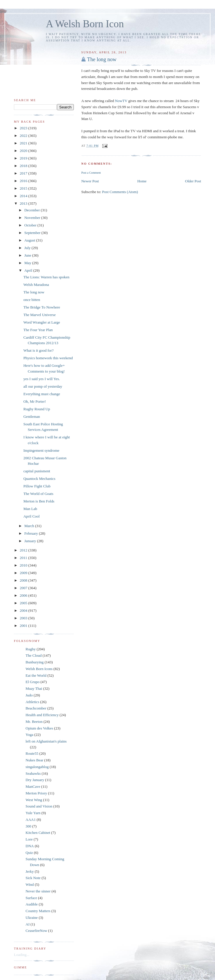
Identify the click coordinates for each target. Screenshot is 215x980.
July (28, 248)
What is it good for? (38, 350)
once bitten (32, 300)
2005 (24, 603)
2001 (24, 626)
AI (28, 924)
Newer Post (90, 181)
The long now (102, 59)
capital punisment (37, 471)
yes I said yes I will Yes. (42, 379)
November (33, 218)
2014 (24, 196)
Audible (32, 904)
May (28, 263)
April (29, 270)
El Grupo (33, 682)
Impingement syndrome (41, 450)
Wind (30, 884)
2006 (24, 595)
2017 (24, 173)
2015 (24, 188)
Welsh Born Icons (39, 669)
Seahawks (33, 773)
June (28, 255)
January (31, 541)
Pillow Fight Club (37, 486)
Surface (31, 898)
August (30, 240)
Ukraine (32, 918)
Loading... (22, 955)
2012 (24, 550)
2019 (24, 158)
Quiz (29, 853)
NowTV (121, 101)
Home (142, 181)
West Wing (34, 800)
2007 (24, 588)
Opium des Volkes (39, 728)
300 (28, 826)
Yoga (29, 735)
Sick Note (33, 878)
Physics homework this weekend (48, 358)
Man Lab (30, 509)
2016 (24, 181)
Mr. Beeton (34, 722)
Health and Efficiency (42, 715)
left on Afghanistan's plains (46, 741)
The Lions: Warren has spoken (46, 277)
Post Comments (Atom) (120, 192)
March (30, 526)
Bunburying (35, 662)
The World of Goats (38, 494)
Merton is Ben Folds (39, 501)
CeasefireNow (36, 931)
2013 (24, 203)
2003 (24, 618)
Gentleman (32, 416)
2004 (24, 610)
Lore (29, 839)
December (33, 210)
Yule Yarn (33, 813)
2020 (24, 151)
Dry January (35, 780)
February (32, 533)
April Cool (31, 516)
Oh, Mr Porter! (35, 401)
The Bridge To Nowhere (42, 307)
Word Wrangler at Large (42, 322)
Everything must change (42, 394)
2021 (24, 143)
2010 (24, 565)
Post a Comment (91, 173)
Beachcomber (36, 708)
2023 (24, 128)
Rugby (31, 649)
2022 (24, 136)
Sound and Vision (39, 806)
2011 (24, 558)
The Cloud (34, 655)
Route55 (32, 753)
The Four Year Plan (38, 330)
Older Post (193, 181)
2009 (24, 573)
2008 (24, 580)
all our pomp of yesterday (43, 386)
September (33, 233)
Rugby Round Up (37, 409)
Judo (29, 695)
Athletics (32, 702)
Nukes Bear (34, 760)
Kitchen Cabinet (38, 833)
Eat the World (36, 675)
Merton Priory (36, 793)
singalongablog (37, 767)
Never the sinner (38, 891)
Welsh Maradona (36, 285)
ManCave (33, 786)
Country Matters (38, 911)
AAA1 (31, 820)
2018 (24, 166)
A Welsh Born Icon (85, 24)
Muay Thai (34, 688)
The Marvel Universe (39, 315)
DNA (30, 846)
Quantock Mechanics (39, 479)
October (31, 225)
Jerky (30, 871)
